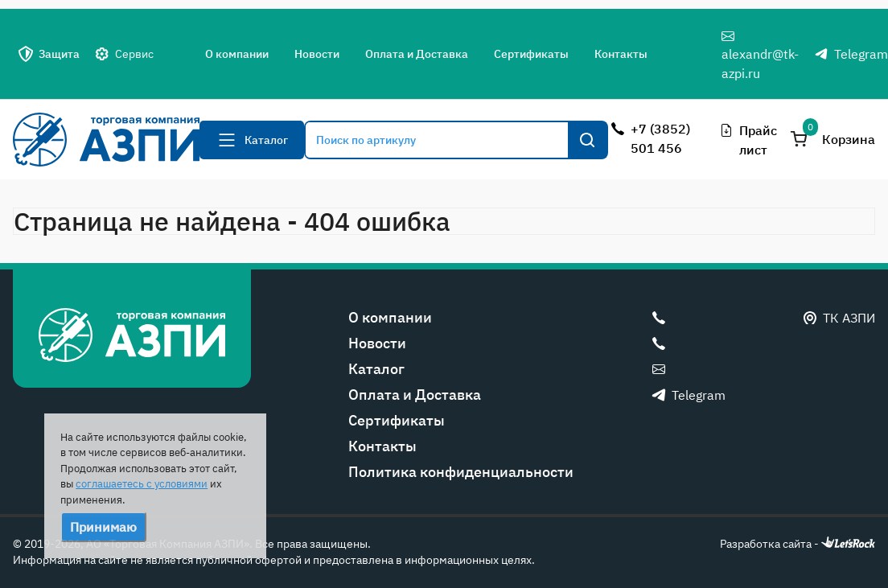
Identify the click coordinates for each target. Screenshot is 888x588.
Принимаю (103, 527)
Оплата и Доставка (417, 54)
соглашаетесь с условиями (142, 484)
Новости (317, 54)
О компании (237, 54)
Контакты (621, 54)
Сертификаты (531, 54)
